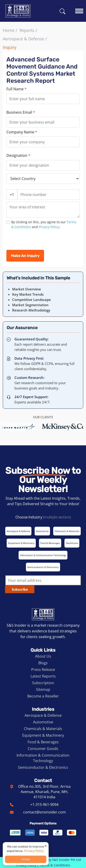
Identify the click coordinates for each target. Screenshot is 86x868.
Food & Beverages (43, 742)
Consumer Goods (43, 749)
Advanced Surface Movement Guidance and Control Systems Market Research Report (42, 70)
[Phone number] (49, 195)
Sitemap (43, 689)
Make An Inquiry (25, 256)
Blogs (43, 663)
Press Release (43, 670)
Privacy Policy (49, 227)
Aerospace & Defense (23, 39)
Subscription (43, 683)
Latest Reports (43, 676)
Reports (27, 30)
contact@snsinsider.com (44, 812)
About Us (43, 656)
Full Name (17, 89)
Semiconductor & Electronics (43, 767)
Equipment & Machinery (43, 735)
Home (9, 30)
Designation (18, 155)
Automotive (43, 722)
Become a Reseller (43, 696)
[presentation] (41, 241)
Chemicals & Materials (43, 729)
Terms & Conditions (55, 865)
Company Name (22, 132)
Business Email (21, 112)
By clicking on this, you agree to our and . (44, 224)
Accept (26, 859)
